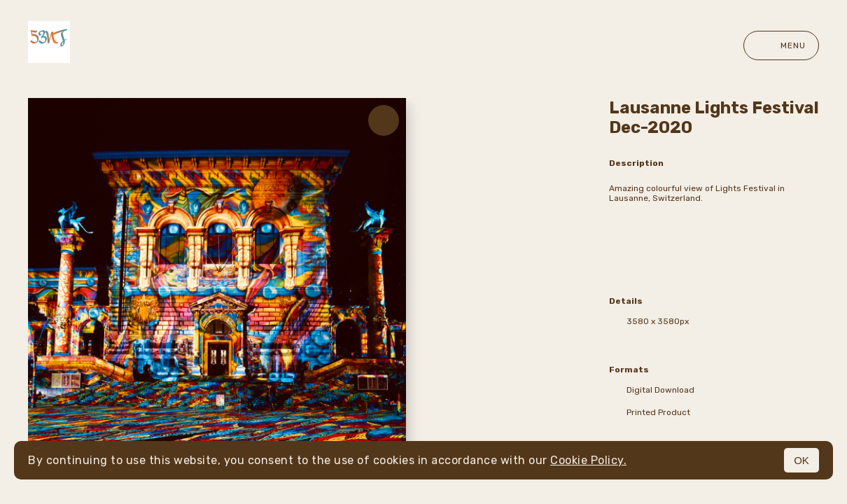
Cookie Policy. (588, 460)
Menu (781, 45)
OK (801, 460)
